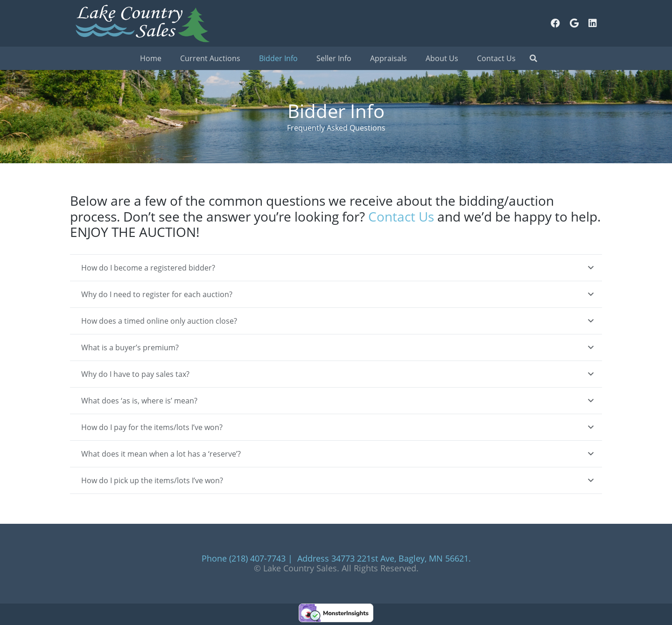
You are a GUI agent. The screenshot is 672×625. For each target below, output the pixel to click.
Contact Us (401, 216)
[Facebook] (555, 23)
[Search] (533, 59)
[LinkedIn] (593, 23)
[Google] (574, 23)
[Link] (142, 23)
